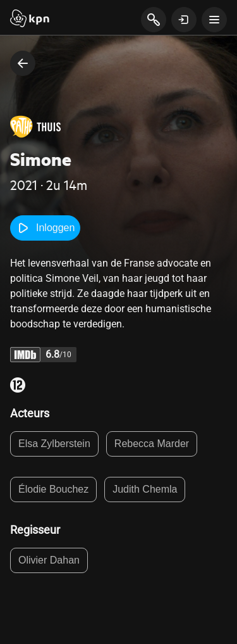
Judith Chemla (145, 489)
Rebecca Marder (152, 444)
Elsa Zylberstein (54, 444)
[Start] (30, 20)
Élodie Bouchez (53, 489)
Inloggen (45, 228)
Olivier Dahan (49, 560)
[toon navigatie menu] (214, 20)
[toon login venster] (184, 20)
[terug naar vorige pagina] (23, 63)
